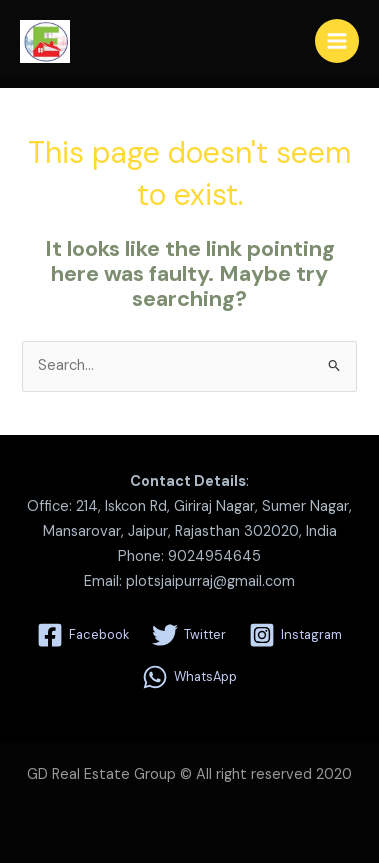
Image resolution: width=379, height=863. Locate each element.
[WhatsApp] (189, 677)
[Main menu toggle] (337, 41)
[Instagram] (295, 635)
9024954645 (214, 556)
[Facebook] (83, 635)
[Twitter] (189, 635)
